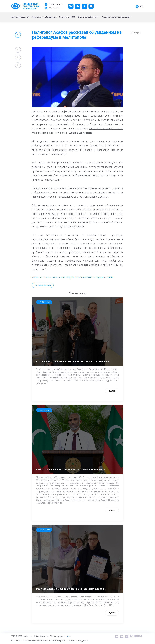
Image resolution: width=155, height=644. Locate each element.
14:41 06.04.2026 (44, 302)
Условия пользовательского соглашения (29, 641)
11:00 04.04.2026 (44, 530)
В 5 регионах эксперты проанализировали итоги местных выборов (72, 361)
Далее (112, 391)
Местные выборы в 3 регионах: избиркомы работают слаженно (71, 589)
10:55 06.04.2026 (44, 410)
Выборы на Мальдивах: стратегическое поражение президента (71, 469)
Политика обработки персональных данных (69, 641)
